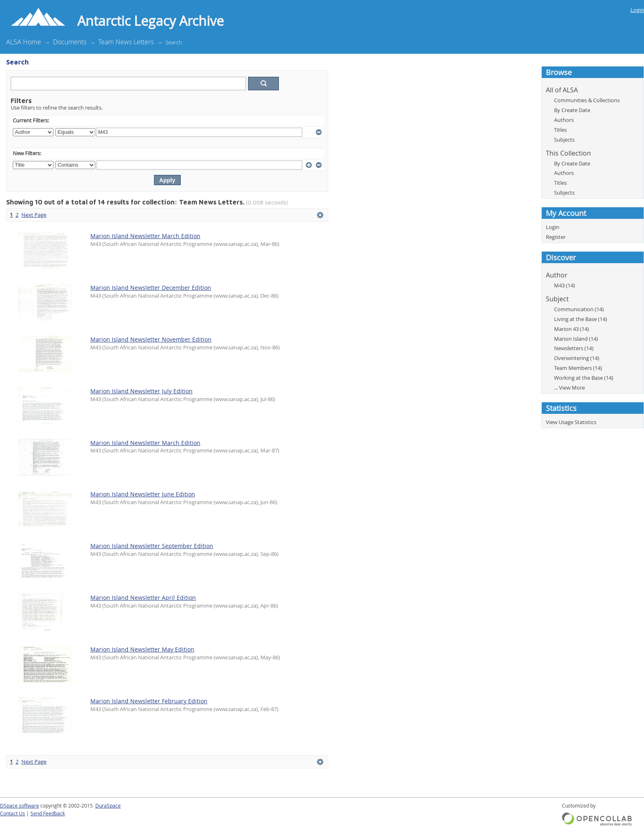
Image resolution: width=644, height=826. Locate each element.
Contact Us (13, 813)
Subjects (564, 140)
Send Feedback (48, 813)
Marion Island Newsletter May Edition (142, 649)
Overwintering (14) (577, 358)
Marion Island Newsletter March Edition (145, 236)
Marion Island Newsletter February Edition (149, 701)
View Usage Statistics (571, 422)
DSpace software (20, 806)
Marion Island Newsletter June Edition (143, 494)
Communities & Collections (587, 100)
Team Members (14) (578, 368)
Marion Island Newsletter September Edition (152, 546)
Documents (70, 42)
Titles (560, 130)
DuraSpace (108, 806)
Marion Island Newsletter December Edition (151, 288)
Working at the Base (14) (584, 378)
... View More (569, 388)
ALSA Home (24, 42)
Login (637, 10)
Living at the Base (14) (581, 319)
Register (556, 237)
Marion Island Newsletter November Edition (151, 339)
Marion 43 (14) (572, 329)
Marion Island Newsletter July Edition (141, 391)
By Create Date (572, 110)
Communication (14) (579, 309)
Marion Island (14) (576, 339)
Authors (564, 120)
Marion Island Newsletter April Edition (143, 598)
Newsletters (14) (574, 348)
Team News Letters (126, 42)
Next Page (34, 215)
